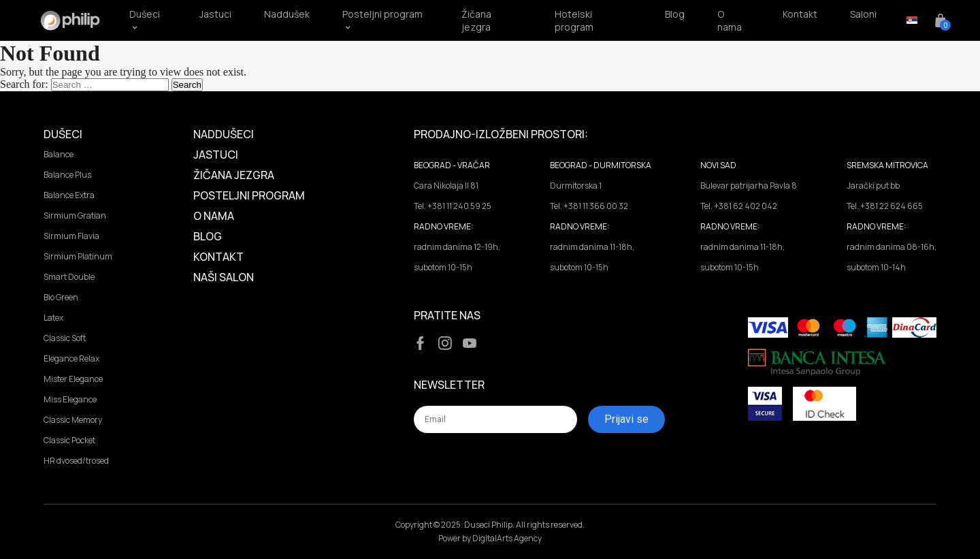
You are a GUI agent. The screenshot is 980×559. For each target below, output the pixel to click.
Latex (53, 318)
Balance (59, 154)
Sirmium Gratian (75, 215)
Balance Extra (69, 195)
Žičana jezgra (476, 20)
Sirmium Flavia (71, 236)
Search (187, 85)
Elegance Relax (71, 358)
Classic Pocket (69, 440)
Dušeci (63, 134)
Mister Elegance (73, 379)
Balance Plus (67, 175)
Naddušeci (224, 134)
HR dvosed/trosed (76, 461)
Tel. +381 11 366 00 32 (589, 206)
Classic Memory (73, 420)
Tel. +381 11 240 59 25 (453, 206)
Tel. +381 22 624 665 (885, 206)
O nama (730, 20)
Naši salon (224, 277)
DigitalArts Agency (507, 538)
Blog (675, 14)
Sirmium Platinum (78, 256)
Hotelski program (574, 20)
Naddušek (287, 14)
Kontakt (800, 14)
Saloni (863, 14)
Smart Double (69, 277)
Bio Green (61, 297)
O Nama (214, 216)
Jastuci (215, 14)
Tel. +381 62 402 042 (739, 206)
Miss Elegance (70, 399)
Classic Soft (65, 338)
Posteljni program (249, 195)
